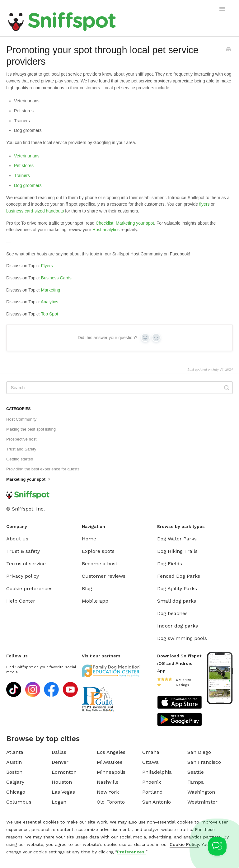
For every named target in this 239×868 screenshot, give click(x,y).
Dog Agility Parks (177, 588)
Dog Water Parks (177, 539)
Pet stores (24, 166)
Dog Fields (170, 564)
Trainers (22, 175)
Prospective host (21, 439)
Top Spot (50, 314)
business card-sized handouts (35, 211)
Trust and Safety (21, 449)
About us (17, 539)
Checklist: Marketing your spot (125, 223)
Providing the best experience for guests (43, 469)
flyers (204, 204)
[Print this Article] (228, 50)
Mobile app (95, 601)
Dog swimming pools (182, 638)
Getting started (20, 459)
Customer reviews (104, 576)
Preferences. (131, 852)
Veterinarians (27, 156)
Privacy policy (23, 576)
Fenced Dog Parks (179, 576)
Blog (87, 588)
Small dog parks (177, 601)
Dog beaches (172, 613)
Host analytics (106, 230)
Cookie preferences (29, 588)
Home (89, 539)
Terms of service (26, 564)
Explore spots (98, 551)
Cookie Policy (184, 844)
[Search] (119, 388)
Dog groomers (28, 185)
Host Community (21, 419)
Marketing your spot (29, 479)
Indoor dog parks (178, 626)
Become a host (100, 564)
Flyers (47, 266)
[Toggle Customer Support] (217, 846)
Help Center (21, 601)
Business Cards (56, 278)
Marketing (51, 290)
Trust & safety (23, 551)
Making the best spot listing (31, 429)
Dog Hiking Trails (177, 551)
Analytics (49, 302)
